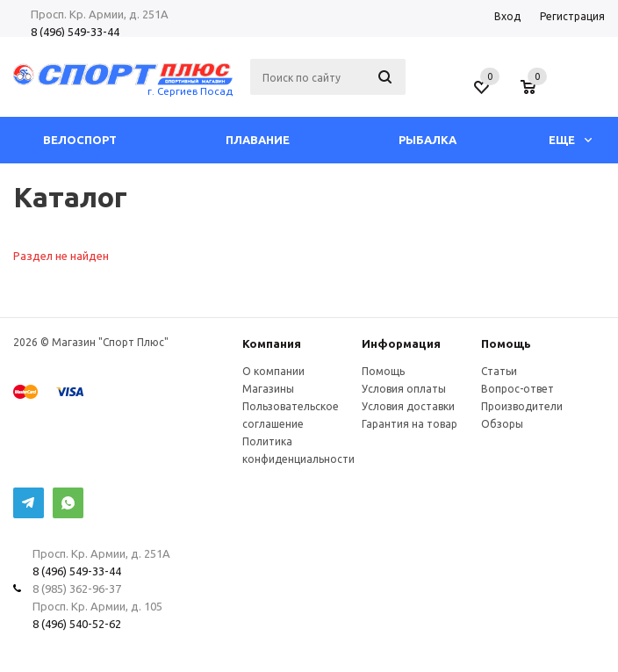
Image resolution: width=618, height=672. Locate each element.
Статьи (499, 371)
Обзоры (502, 424)
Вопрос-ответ (517, 389)
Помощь (506, 343)
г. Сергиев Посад (190, 91)
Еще (570, 140)
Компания (272, 343)
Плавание (258, 140)
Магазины (268, 389)
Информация (401, 343)
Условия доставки (408, 406)
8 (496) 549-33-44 (75, 32)
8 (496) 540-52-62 (77, 624)
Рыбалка (428, 140)
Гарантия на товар (410, 424)
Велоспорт (80, 140)
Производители (522, 406)
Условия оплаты (404, 389)
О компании (273, 371)
